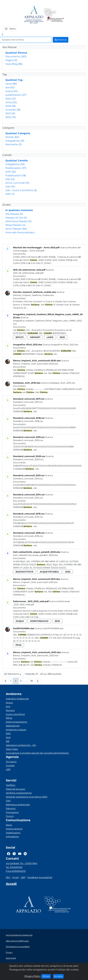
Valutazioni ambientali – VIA (21, 745)
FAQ (8, 801)
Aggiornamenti (14, 829)
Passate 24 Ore (16, 218)
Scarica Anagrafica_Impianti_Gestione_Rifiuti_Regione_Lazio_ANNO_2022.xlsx (48, 321)
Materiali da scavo (16, 789)
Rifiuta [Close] (47, 976)
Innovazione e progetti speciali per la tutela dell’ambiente (37, 753)
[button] (10, 29)
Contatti (10, 766)
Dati (10, 179)
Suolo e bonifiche (15, 714)
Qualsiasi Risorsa (16, 53)
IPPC (8, 734)
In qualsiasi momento (19, 210)
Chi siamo (11, 762)
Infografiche (15, 141)
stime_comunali (17, 183)
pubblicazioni (16, 95)
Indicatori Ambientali (17, 699)
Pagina (11, 60)
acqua (12, 91)
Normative (13, 144)
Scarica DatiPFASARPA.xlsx (49, 628)
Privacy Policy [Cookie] (33, 976)
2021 (10, 113)
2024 (11, 99)
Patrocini (11, 808)
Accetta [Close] (59, 976)
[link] (2, 35)
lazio (50, 337)
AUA (8, 737)
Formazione (12, 812)
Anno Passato (16, 229)
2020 (11, 117)
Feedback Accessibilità (40, 877)
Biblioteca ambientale (18, 805)
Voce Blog (14, 64)
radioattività (25, 572)
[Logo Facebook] (9, 854)
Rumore (10, 710)
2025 (10, 106)
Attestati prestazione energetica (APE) (27, 797)
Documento (16, 56)
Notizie (12, 137)
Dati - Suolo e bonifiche (21, 190)
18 (32, 682)
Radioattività (13, 726)
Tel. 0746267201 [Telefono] (14, 867)
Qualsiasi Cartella (17, 161)
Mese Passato (15, 225)
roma (11, 102)
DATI (11, 172)
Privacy (9, 952)
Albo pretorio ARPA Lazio (17, 941)
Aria (8, 706)
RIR (8, 741)
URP (8, 769)
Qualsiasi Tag (14, 80)
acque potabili (49, 572)
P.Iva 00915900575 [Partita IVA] (16, 871)
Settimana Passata (18, 221)
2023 (68, 572)
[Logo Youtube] (20, 854)
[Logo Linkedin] (25, 854)
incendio (13, 110)
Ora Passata (14, 214)
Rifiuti (9, 718)
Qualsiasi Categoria (18, 133)
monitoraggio (39, 621)
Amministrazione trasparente (19, 935)
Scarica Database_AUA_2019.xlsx (58, 383)
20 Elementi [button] (14, 675)
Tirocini (10, 816)
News (9, 825)
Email (16, 877)
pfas (19, 645)
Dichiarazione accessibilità (18, 947)
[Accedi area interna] (11, 884)
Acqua (9, 703)
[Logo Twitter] (14, 854)
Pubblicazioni (16, 168)
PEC (8, 877)
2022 (62, 337)
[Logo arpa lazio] (34, 15)
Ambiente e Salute (16, 730)
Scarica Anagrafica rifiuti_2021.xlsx (60, 345)
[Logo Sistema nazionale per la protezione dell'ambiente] (54, 15)
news (11, 84)
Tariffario (11, 785)
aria (10, 87)
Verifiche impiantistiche (19, 793)
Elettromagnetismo (17, 722)
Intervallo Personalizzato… (21, 232)
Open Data (12, 749)
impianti (35, 337)
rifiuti (20, 337)
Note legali (11, 958)
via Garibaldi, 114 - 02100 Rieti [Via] (22, 863)
